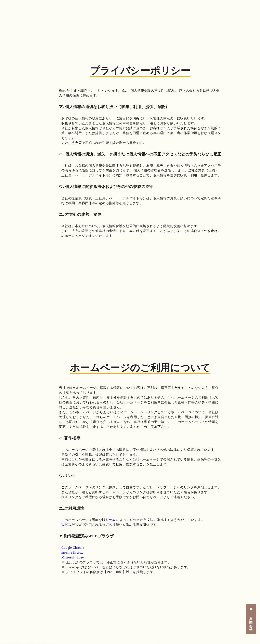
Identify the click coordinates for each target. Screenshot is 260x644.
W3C (113, 520)
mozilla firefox (72, 552)
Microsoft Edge (73, 557)
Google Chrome (73, 548)
